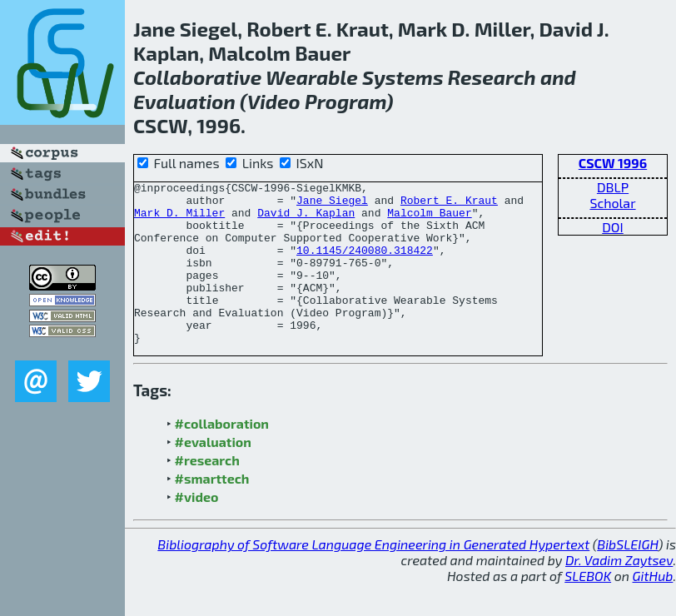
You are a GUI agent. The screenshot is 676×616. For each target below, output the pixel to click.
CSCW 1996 (613, 163)
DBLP (613, 187)
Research (492, 77)
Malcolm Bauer (429, 220)
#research (207, 492)
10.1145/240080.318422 (365, 265)
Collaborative (197, 77)
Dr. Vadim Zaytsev (619, 592)
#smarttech (212, 511)
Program (345, 101)
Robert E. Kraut (449, 205)
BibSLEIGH (627, 576)
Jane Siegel (332, 205)
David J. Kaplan (306, 220)
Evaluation (184, 101)
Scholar (612, 203)
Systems (403, 77)
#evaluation (213, 474)
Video (274, 101)
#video (197, 529)
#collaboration (222, 456)
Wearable (312, 77)
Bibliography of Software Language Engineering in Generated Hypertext (373, 576)
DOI (613, 227)
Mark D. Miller (179, 220)
